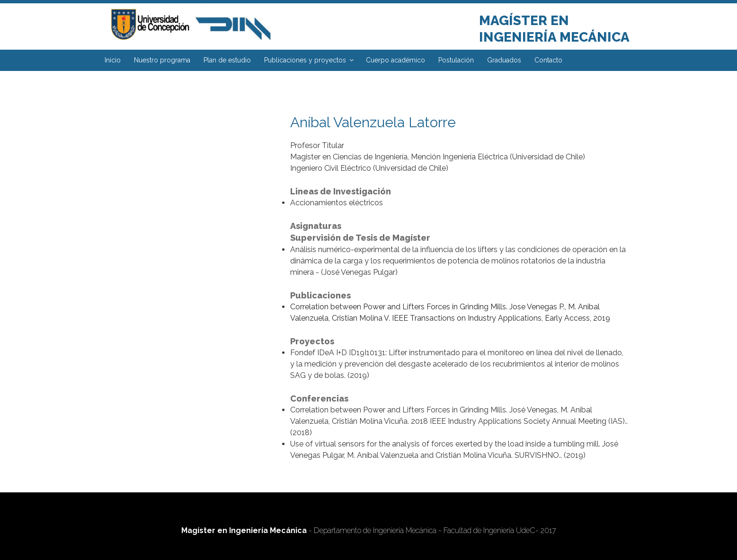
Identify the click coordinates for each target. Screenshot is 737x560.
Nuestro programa (162, 60)
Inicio (113, 60)
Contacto (548, 60)
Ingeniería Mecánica (554, 37)
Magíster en (524, 21)
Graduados (504, 60)
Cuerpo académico (395, 60)
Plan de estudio (227, 60)
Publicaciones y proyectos (310, 60)
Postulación (456, 60)
